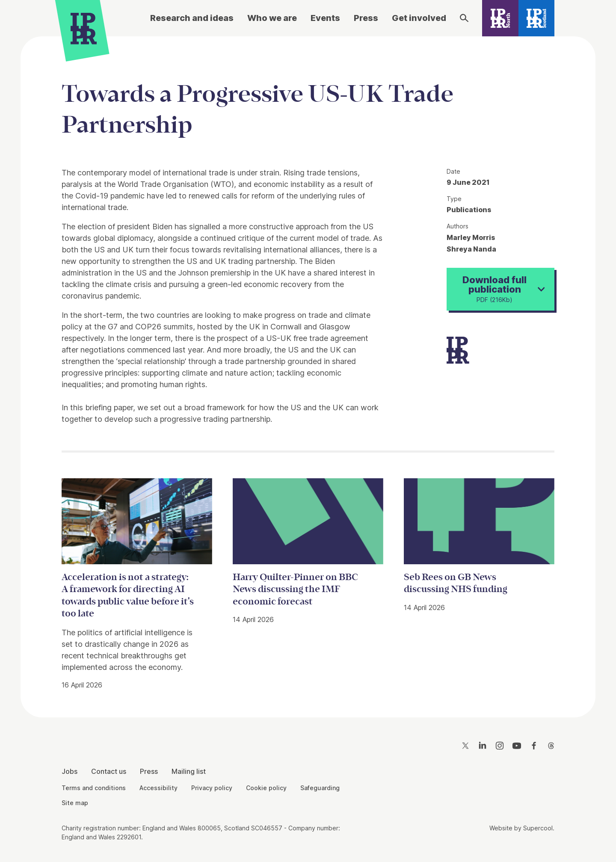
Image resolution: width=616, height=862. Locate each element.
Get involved (419, 18)
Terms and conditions (94, 788)
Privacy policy (212, 788)
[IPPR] (84, 28)
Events (325, 18)
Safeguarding (320, 788)
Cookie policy (266, 788)
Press (366, 18)
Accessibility (158, 788)
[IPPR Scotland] (537, 18)
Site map (75, 803)
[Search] (464, 18)
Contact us (109, 771)
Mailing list (189, 771)
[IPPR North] (500, 18)
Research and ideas (192, 18)
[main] (308, 370)
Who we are (272, 18)
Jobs (70, 771)
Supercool (538, 828)
